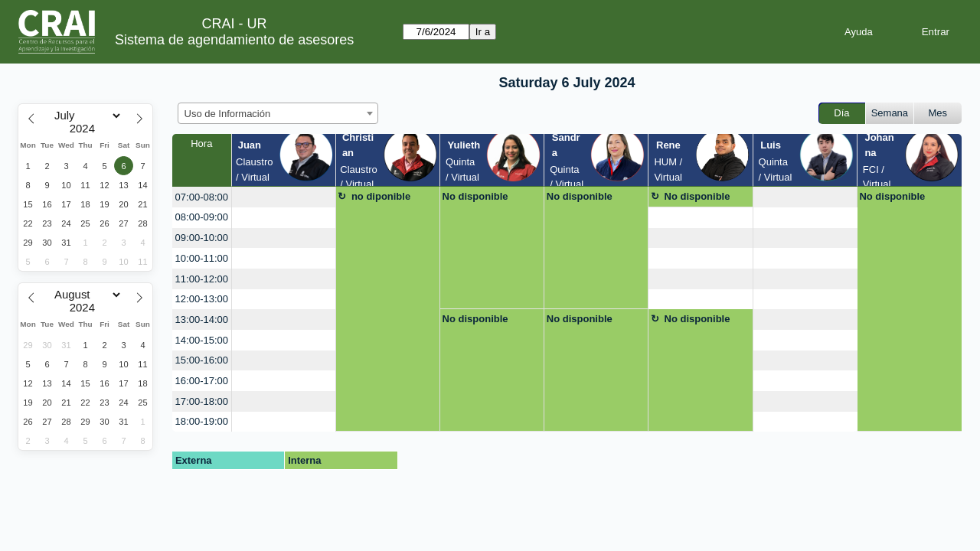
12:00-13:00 (202, 299)
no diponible (381, 196)
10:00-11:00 (202, 258)
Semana (890, 113)
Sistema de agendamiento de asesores (234, 40)
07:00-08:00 (202, 197)
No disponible (475, 196)
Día (841, 113)
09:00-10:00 (202, 238)
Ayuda (859, 32)
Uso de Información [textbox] (228, 114)
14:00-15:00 (202, 340)
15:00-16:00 (202, 360)
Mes (938, 113)
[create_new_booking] (284, 197)
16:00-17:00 (202, 381)
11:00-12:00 (202, 279)
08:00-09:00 (202, 217)
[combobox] (278, 113)
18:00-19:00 (202, 421)
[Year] (86, 129)
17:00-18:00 (202, 401)
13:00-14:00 (202, 320)
